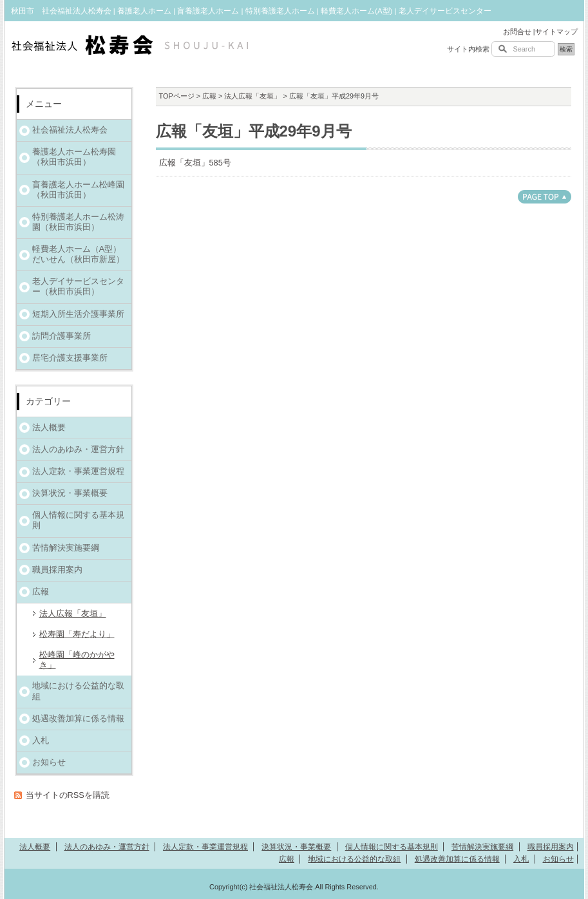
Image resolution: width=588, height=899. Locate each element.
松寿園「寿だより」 (77, 634)
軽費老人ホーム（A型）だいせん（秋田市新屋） (78, 254)
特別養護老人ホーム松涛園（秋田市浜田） (78, 222)
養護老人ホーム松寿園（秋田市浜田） (74, 157)
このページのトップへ (545, 197)
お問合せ (517, 32)
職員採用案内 (57, 570)
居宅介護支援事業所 (70, 358)
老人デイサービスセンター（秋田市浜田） (78, 286)
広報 (209, 96)
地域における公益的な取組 (78, 691)
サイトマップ (556, 32)
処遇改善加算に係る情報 (78, 718)
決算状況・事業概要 (70, 493)
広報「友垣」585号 (195, 163)
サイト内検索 (468, 49)
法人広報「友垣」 (252, 96)
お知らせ (49, 762)
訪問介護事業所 (62, 336)
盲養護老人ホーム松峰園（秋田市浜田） (78, 190)
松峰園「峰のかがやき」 (77, 660)
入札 (41, 740)
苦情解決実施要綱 (66, 548)
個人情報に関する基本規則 (78, 520)
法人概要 (49, 427)
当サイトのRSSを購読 (68, 795)
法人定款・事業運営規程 (78, 471)
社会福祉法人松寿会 (70, 130)
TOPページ (177, 96)
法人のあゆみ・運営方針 (78, 449)
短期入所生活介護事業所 (78, 314)
